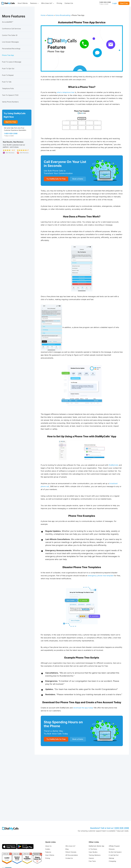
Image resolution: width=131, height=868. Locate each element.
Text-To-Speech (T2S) (10, 95)
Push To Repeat (8, 75)
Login (115, 3)
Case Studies (93, 820)
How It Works (23, 3)
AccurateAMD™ (8, 22)
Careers (91, 826)
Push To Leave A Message (12, 62)
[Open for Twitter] (112, 852)
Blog (67, 817)
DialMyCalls (114, 465)
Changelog (112, 829)
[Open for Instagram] (127, 852)
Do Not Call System (115, 820)
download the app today (83, 708)
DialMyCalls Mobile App (97, 814)
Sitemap (111, 826)
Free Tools (92, 829)
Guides (48, 817)
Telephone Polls (8, 88)
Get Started (66, 778)
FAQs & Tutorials (71, 820)
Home (43, 15)
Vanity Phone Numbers (10, 102)
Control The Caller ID (10, 35)
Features (34, 3)
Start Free (124, 3)
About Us (48, 814)
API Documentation (72, 823)
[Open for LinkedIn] (117, 852)
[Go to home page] (8, 3)
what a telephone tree (66, 92)
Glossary (112, 817)
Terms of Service (8, 853)
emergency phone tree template (101, 576)
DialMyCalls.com (45, 850)
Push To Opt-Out (8, 69)
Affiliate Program (114, 814)
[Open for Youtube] (122, 852)
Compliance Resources (50, 853)
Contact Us (69, 3)
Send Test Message (97, 778)
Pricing (59, 3)
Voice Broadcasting (63, 15)
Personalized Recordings (11, 49)
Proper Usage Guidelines (33, 853)
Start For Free (11, 122)
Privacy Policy (19, 853)
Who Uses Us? (48, 3)
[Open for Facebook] (108, 852)
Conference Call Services (11, 29)
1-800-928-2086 (105, 2)
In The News (93, 817)
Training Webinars (95, 823)
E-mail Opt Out (114, 823)
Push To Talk (7, 82)
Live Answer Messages (10, 42)
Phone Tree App (8, 55)
